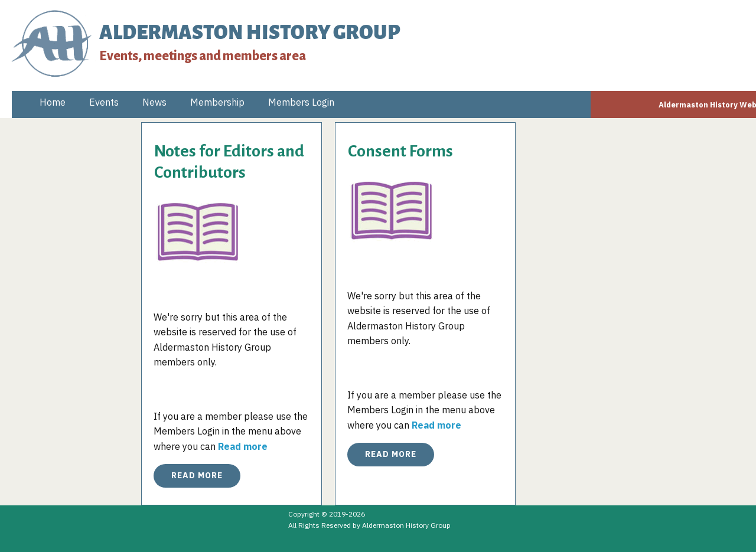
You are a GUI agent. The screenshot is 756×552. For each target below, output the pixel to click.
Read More (197, 475)
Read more (243, 446)
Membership (217, 102)
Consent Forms (400, 151)
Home (53, 102)
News (154, 102)
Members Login (301, 102)
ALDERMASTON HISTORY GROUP (250, 33)
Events (104, 102)
